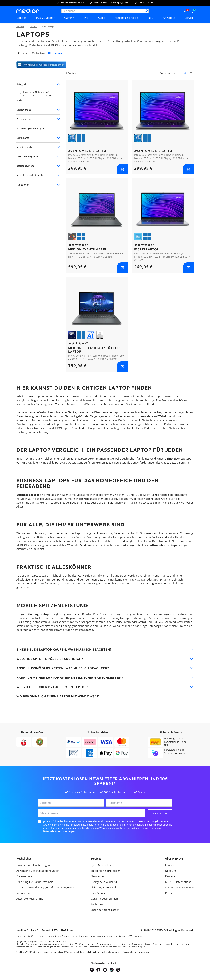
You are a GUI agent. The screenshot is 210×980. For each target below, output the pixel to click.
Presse (169, 893)
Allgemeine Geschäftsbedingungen (38, 871)
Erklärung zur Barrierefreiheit (35, 882)
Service (189, 18)
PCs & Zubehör (45, 18)
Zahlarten (97, 904)
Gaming (69, 18)
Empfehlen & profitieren (106, 871)
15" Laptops (38, 53)
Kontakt (170, 865)
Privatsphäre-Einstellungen (33, 865)
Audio (102, 18)
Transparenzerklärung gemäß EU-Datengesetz (45, 887)
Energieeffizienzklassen (105, 910)
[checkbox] (19, 92)
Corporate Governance (179, 887)
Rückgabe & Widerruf (104, 882)
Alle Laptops (48, 27)
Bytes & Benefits (101, 865)
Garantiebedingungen (104, 899)
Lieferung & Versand (103, 887)
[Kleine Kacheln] (185, 73)
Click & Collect (99, 893)
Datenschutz (24, 876)
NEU (151, 18)
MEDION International (179, 882)
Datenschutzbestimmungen (59, 831)
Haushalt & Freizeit (127, 18)
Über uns (171, 871)
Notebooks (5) (31, 101)
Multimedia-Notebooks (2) (37, 96)
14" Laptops (23, 53)
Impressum (23, 893)
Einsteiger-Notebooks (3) (37, 92)
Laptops (21, 18)
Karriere (170, 876)
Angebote (169, 18)
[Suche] (146, 11)
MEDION (20, 27)
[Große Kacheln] (191, 73)
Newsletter (97, 876)
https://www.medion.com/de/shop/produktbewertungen (119, 947)
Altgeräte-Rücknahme (30, 899)
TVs (86, 18)
